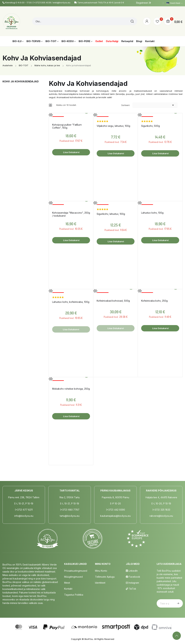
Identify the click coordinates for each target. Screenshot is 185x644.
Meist (67, 583)
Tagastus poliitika (74, 595)
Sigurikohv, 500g (150, 126)
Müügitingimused (73, 577)
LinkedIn (132, 571)
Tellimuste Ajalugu (105, 577)
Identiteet (100, 583)
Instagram (132, 583)
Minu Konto (101, 571)
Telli (178, 603)
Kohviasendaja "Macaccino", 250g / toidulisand (71, 214)
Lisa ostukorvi (71, 152)
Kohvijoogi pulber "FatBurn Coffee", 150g (67, 126)
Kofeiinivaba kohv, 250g (154, 301)
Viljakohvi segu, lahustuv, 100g (113, 126)
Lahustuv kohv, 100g (152, 213)
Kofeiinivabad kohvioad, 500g (113, 301)
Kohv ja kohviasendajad (21, 81)
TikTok (131, 589)
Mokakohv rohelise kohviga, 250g (71, 389)
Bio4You (89, 639)
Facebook (133, 577)
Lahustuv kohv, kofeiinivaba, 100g (71, 302)
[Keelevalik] (174, 3)
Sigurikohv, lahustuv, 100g (111, 214)
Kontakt (68, 589)
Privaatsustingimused (76, 571)
